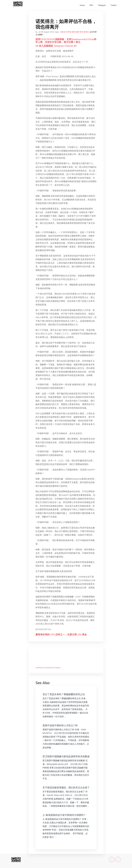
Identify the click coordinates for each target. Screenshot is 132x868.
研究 (81, 32)
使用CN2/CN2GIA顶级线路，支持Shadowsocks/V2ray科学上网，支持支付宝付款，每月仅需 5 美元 (66, 41)
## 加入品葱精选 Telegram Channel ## (56, 46)
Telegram (102, 5)
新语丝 (86, 32)
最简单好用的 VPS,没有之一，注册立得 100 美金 (61, 634)
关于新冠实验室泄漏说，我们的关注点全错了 (66, 787)
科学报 (68, 32)
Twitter (113, 5)
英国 (73, 32)
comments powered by (48, 668)
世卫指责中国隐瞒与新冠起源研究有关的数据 (66, 756)
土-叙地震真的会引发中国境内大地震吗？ (64, 815)
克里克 (63, 32)
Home (82, 5)
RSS (91, 5)
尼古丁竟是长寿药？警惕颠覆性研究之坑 (64, 694)
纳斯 (77, 32)
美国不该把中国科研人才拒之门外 (60, 725)
